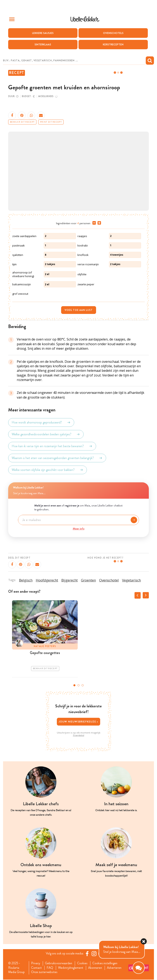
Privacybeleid (79, 735)
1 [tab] (74, 685)
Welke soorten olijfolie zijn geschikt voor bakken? (48, 470)
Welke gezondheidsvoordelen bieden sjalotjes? (46, 434)
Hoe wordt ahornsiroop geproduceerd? (41, 422)
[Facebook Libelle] (88, 954)
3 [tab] (83, 685)
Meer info (79, 528)
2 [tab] (78, 685)
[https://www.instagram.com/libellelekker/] (95, 954)
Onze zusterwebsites (45, 972)
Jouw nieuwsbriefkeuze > (79, 721)
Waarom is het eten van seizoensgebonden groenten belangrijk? (57, 458)
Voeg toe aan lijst (79, 310)
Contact (37, 968)
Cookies (84, 963)
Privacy (36, 963)
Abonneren (97, 968)
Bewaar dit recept (22, 122)
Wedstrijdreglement (72, 968)
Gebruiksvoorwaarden (60, 963)
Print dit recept (51, 122)
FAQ (51, 968)
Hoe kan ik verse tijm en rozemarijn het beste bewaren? (52, 446)
